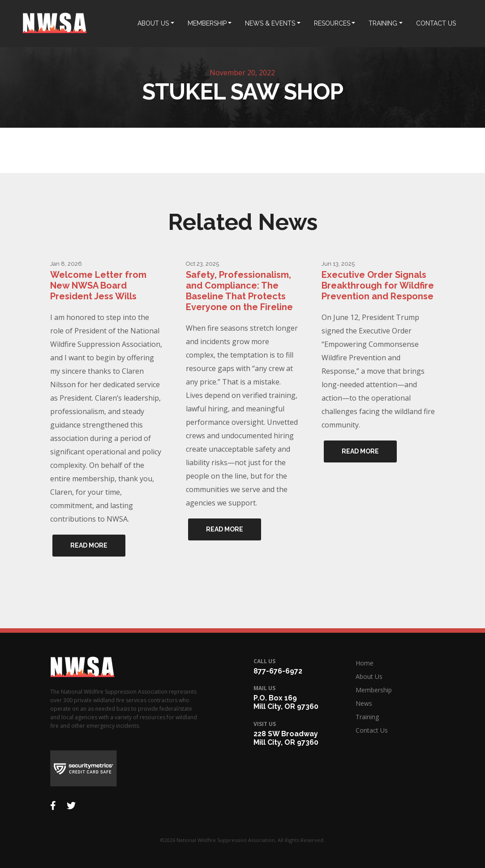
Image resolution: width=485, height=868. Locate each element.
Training (367, 717)
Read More (89, 545)
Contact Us (372, 730)
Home (365, 663)
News (364, 703)
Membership (374, 690)
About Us (369, 676)
